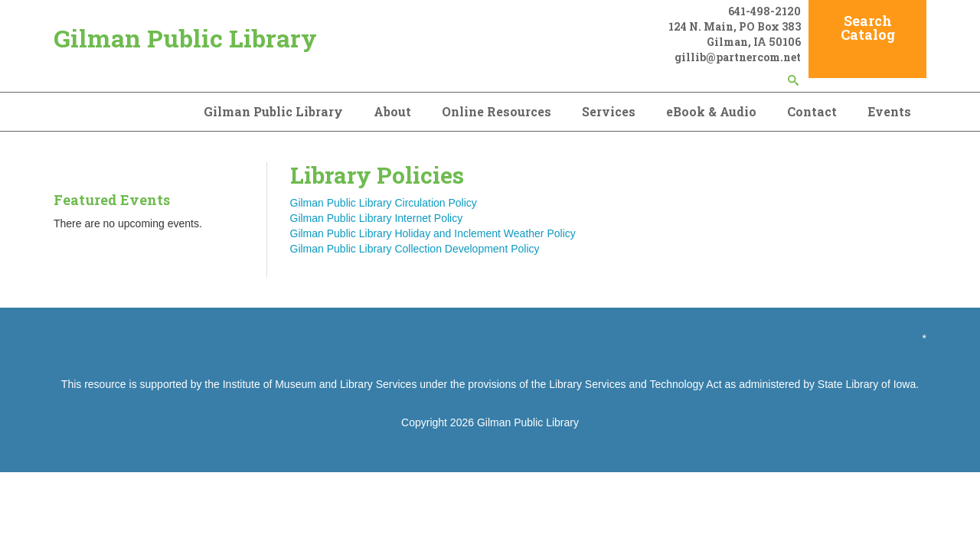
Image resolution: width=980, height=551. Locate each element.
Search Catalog (868, 28)
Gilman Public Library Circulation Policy (384, 203)
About (392, 111)
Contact (812, 111)
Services (609, 111)
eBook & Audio (711, 111)
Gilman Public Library (185, 38)
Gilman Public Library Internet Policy (377, 218)
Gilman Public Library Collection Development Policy (415, 249)
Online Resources (497, 111)
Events (889, 111)
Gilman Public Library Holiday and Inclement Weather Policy (433, 233)
